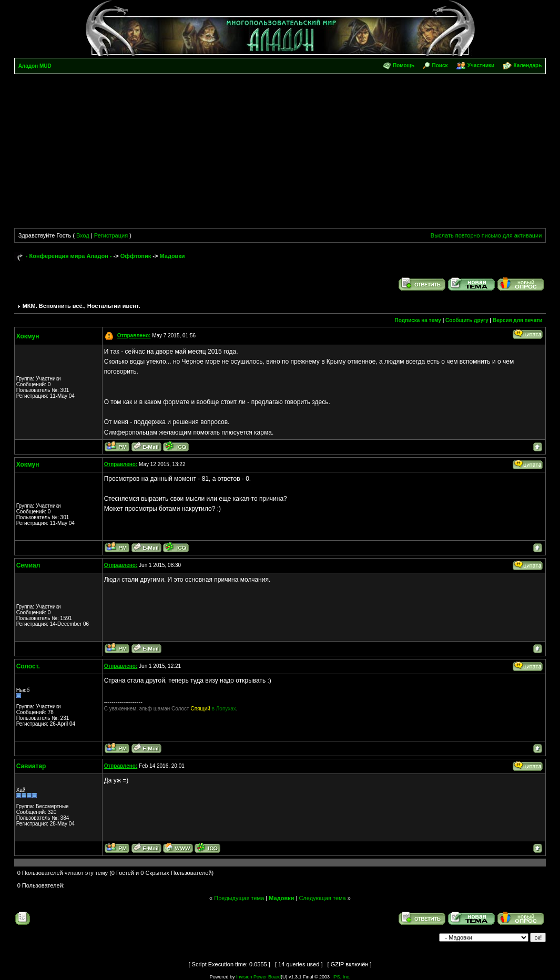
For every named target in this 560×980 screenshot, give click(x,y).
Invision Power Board (258, 977)
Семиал (28, 565)
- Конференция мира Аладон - (69, 256)
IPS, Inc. (341, 977)
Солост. (28, 666)
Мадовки (172, 256)
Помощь (404, 65)
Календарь (528, 65)
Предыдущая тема (239, 898)
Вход (83, 235)
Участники (481, 65)
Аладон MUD (35, 66)
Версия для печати (517, 320)
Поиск (440, 65)
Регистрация (111, 235)
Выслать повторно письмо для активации (486, 235)
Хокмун (28, 336)
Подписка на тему (418, 320)
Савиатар (31, 766)
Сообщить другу (467, 320)
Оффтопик (136, 256)
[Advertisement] (280, 153)
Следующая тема (322, 898)
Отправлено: (134, 336)
